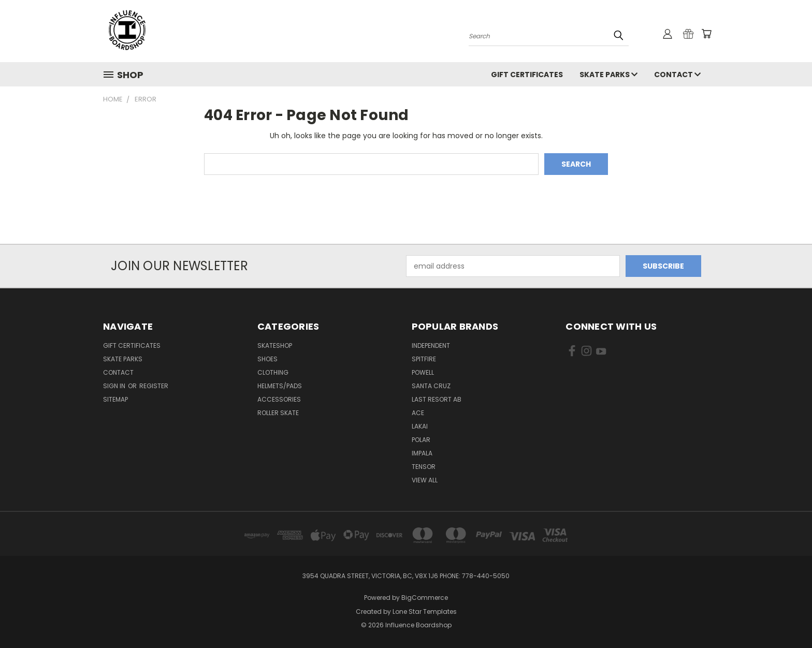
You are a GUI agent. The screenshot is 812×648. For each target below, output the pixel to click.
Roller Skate (278, 413)
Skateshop (275, 345)
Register (154, 386)
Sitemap (115, 399)
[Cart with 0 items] (706, 34)
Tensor (424, 467)
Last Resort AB (437, 399)
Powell (423, 372)
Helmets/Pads (280, 386)
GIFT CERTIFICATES (527, 75)
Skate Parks (608, 75)
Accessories (279, 399)
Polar (421, 440)
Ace (418, 413)
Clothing (273, 372)
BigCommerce (425, 598)
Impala (422, 453)
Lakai (420, 426)
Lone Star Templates (425, 612)
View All (425, 480)
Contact (677, 75)
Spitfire (424, 359)
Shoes (267, 359)
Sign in (115, 386)
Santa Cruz (431, 386)
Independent (431, 345)
